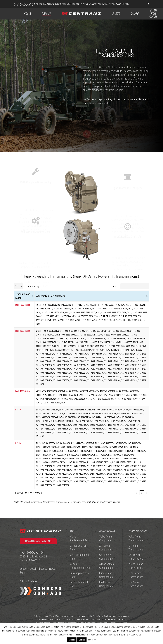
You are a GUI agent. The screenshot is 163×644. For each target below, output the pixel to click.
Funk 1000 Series (23, 305)
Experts (24, 572)
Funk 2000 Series (23, 331)
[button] (32, 296)
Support (24, 569)
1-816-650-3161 (24, 4)
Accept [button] (72, 640)
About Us (42, 569)
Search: (116, 286)
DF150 (18, 410)
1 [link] (142, 493)
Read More (92, 640)
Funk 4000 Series (23, 391)
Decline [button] (82, 640)
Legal (33, 569)
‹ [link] (137, 493)
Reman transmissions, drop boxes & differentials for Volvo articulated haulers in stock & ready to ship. (82, 4)
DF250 (18, 443)
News (52, 569)
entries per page (32, 286)
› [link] (147, 493)
